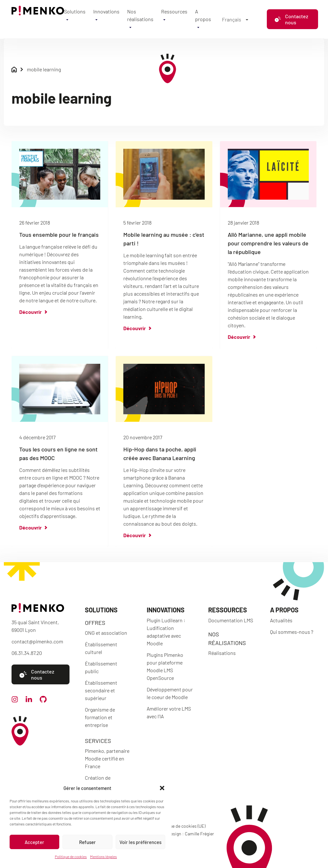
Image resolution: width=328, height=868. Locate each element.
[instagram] (15, 701)
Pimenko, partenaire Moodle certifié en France (107, 758)
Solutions (75, 11)
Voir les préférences (140, 842)
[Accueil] (38, 13)
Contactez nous (291, 19)
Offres (95, 623)
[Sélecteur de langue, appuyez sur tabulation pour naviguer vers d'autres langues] (235, 19)
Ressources (174, 11)
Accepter (34, 842)
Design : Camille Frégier (191, 834)
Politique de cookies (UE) (181, 826)
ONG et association (106, 633)
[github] (43, 701)
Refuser (87, 842)
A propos (284, 610)
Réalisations (222, 653)
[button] (162, 788)
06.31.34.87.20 (27, 653)
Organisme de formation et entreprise (100, 717)
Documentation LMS (231, 620)
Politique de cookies (71, 856)
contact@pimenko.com (37, 641)
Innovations (106, 11)
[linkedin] (29, 700)
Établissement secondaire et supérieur (101, 690)
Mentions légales (103, 856)
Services (98, 741)
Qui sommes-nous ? (292, 632)
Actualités (281, 620)
